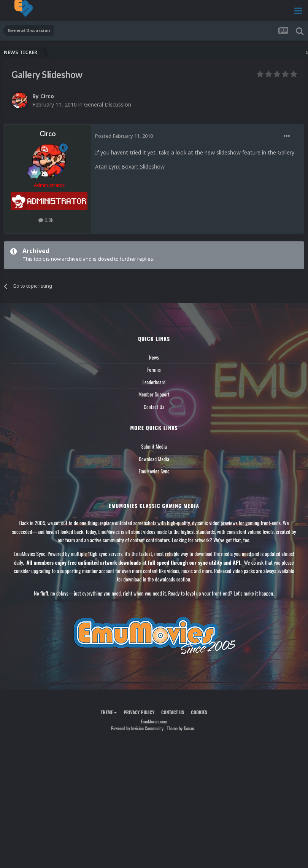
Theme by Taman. (181, 728)
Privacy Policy (139, 712)
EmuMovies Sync (154, 471)
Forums (154, 369)
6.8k (46, 220)
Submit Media (154, 446)
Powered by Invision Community (137, 728)
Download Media (154, 459)
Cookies (199, 712)
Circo (47, 96)
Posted (124, 136)
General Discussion (108, 104)
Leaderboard (154, 382)
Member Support (154, 394)
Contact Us (154, 407)
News (154, 357)
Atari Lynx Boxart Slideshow (130, 166)
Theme (109, 712)
